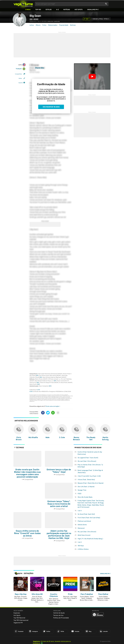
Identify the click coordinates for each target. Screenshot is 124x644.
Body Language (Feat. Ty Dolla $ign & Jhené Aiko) (90, 471)
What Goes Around (84, 535)
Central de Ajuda (59, 613)
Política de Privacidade (61, 618)
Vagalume (23, 4)
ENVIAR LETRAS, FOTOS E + (101, 19)
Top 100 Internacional (21, 620)
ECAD (31, 392)
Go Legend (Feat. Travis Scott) (88, 458)
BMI (37, 376)
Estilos (49, 10)
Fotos (44, 25)
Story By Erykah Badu (85, 497)
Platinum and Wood (84, 521)
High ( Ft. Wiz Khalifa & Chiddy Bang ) (90, 539)
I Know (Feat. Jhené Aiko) (86, 480)
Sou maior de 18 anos (51, 107)
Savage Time (82, 490)
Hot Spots (79, 10)
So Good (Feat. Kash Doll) (86, 514)
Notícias (67, 10)
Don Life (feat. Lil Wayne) (86, 487)
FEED (79, 494)
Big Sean (35, 16)
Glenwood (81, 528)
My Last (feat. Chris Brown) (87, 461)
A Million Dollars (83, 549)
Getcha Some (82, 525)
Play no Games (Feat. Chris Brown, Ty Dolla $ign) (90, 466)
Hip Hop (36, 19)
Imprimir (21, 83)
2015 (39, 390)
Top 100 (38, 10)
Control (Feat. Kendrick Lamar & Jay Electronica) (90, 453)
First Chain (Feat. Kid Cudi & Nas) (89, 518)
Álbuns (38, 25)
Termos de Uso (58, 615)
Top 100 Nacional (19, 618)
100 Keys (81, 546)
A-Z (57, 10)
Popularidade (64, 25)
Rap (31, 19)
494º (87, 19)
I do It (80, 511)
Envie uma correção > (53, 406)
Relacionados (53, 25)
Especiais (17, 613)
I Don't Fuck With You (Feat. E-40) (89, 476)
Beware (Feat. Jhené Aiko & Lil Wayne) (91, 483)
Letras (32, 25)
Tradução (21, 69)
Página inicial (33, 21)
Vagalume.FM (92, 10)
